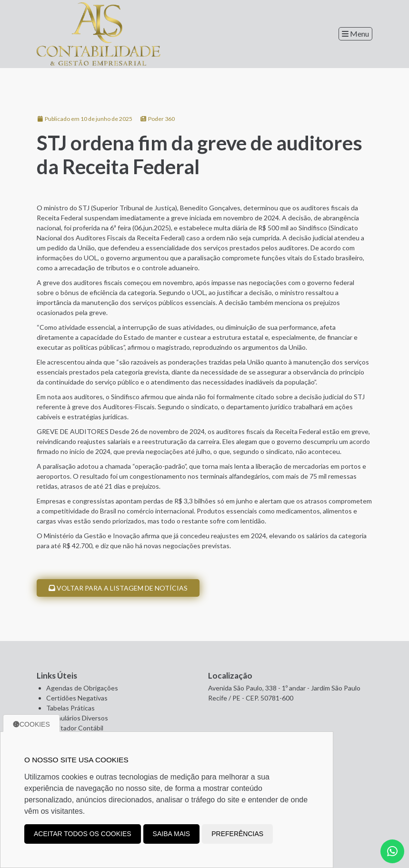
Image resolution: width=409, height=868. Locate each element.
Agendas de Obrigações (82, 688)
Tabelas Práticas (70, 708)
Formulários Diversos (77, 718)
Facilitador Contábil (75, 728)
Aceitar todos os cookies (83, 834)
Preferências (237, 834)
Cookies (31, 724)
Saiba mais (172, 834)
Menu (355, 34)
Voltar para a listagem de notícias (118, 588)
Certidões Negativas (77, 698)
